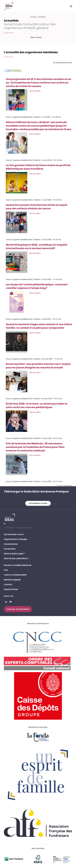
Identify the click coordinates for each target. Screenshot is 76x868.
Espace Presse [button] (11, 589)
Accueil (33, 17)
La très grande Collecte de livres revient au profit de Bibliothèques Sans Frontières (38, 167)
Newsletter (9, 596)
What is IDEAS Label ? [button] (14, 554)
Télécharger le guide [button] (38, 503)
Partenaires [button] (10, 549)
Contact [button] (8, 584)
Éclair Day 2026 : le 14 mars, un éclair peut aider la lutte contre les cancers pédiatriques (36, 406)
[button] (71, 6)
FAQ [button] (6, 570)
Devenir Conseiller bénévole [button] (18, 565)
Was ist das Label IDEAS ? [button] (16, 558)
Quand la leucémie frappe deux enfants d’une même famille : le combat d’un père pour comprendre (39, 326)
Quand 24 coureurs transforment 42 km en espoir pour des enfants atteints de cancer (37, 207)
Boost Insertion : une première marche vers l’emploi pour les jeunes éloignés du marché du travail (38, 366)
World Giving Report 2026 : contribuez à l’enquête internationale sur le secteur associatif (37, 247)
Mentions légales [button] (12, 580)
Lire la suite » (35, 91)
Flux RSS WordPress (68, 485)
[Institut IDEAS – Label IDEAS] (9, 6)
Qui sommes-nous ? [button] (14, 534)
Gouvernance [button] (11, 544)
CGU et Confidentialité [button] (15, 575)
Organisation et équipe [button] (15, 539)
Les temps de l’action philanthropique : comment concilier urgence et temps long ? (37, 286)
